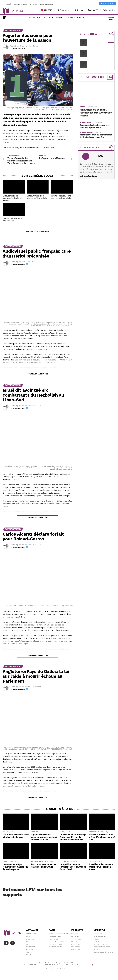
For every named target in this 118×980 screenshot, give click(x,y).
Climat (29, 937)
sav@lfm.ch (93, 966)
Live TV (93, 10)
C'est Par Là (76, 942)
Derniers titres (55, 937)
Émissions (47, 18)
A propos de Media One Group (42, 4)
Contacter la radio (57, 942)
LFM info (75, 934)
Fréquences (53, 940)
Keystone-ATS (19, 48)
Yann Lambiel (76, 940)
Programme (64, 10)
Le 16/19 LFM (76, 945)
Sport (29, 955)
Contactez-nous (20, 4)
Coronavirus (31, 934)
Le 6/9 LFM (75, 937)
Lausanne (30, 940)
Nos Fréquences (100, 945)
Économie (30, 950)
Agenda (97, 940)
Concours (82, 18)
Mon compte (108, 4)
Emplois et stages (56, 945)
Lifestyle (69, 18)
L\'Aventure (76, 950)
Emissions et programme (59, 934)
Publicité (7, 4)
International (32, 947)
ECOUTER (47, 10)
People (97, 942)
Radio (58, 18)
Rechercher (109, 10)
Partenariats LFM (56, 947)
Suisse (29, 945)
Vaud (28, 942)
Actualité (34, 18)
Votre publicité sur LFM (103, 953)
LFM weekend (76, 947)
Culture (29, 953)
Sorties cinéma (100, 937)
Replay (79, 10)
